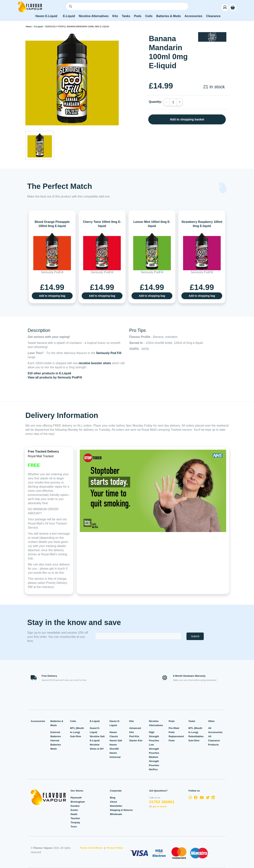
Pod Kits (134, 736)
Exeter (74, 810)
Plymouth (76, 798)
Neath (74, 814)
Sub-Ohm (76, 736)
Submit (195, 636)
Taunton (75, 818)
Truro (74, 827)
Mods (54, 749)
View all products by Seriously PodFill (55, 377)
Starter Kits (136, 740)
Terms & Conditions (92, 848)
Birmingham (78, 802)
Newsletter (116, 806)
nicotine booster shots (95, 363)
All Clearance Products (214, 740)
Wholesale (116, 814)
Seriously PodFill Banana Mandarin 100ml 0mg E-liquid (77, 26)
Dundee (75, 806)
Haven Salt (116, 740)
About (113, 802)
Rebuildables (196, 736)
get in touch (160, 806)
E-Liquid (38, 26)
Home (29, 26)
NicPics (153, 769)
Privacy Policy (115, 848)
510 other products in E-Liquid (49, 373)
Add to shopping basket (187, 119)
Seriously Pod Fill (109, 353)
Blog (113, 798)
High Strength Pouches (154, 736)
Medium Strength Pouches (154, 761)
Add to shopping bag (52, 296)
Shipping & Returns (121, 810)
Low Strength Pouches (154, 749)
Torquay (75, 822)
